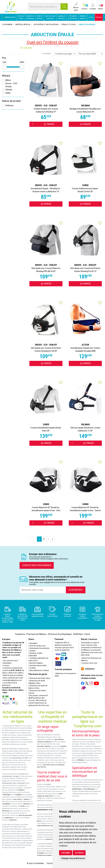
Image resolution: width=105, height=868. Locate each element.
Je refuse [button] (79, 853)
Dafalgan (19, 795)
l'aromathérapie (89, 789)
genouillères (59, 739)
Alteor (8, 80)
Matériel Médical (83, 17)
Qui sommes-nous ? (10, 661)
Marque (6, 76)
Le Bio (91, 17)
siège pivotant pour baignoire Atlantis (50, 826)
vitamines (13, 820)
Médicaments (10, 17)
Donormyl (5, 811)
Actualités (33, 643)
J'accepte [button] (66, 853)
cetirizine (26, 804)
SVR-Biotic (81, 760)
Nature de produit (11, 101)
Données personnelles (38, 666)
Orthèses (9, 105)
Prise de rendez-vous (37, 646)
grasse (26, 799)
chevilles (63, 746)
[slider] (4, 67)
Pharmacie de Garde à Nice (39, 678)
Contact (6, 666)
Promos (99, 17)
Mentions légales (36, 663)
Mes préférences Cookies (39, 670)
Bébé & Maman (40, 17)
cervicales (41, 746)
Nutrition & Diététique (30, 17)
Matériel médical (23, 25)
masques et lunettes (44, 855)
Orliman (9, 90)
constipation (6, 804)
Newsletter (7, 663)
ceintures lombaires (44, 742)
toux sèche (18, 799)
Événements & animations (39, 648)
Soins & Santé (21, 17)
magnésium (9, 818)
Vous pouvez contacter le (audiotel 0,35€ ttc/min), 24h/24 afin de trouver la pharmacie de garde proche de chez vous (39, 700)
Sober (8, 93)
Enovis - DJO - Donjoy (12, 85)
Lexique (32, 651)
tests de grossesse (25, 815)
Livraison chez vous (89, 663)
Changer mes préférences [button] (73, 858)
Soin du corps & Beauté (50, 17)
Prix (4, 58)
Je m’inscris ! (76, 590)
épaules (47, 746)
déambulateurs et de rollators (48, 810)
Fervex (22, 806)
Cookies (32, 668)
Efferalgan (7, 795)
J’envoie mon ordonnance (37, 565)
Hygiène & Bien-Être (61, 17)
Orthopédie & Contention (73, 17)
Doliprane (21, 790)
